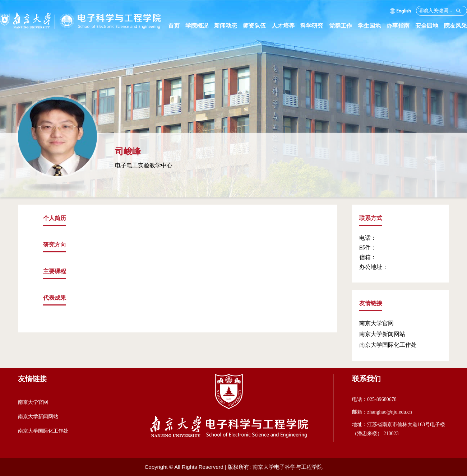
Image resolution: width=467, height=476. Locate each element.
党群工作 (343, 26)
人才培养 (286, 26)
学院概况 (200, 26)
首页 (174, 26)
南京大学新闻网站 (382, 334)
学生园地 (372, 26)
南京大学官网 (376, 323)
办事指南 (401, 26)
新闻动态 (228, 26)
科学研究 (315, 26)
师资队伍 (257, 26)
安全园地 (430, 26)
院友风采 (456, 26)
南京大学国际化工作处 (388, 345)
